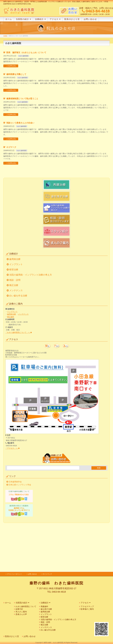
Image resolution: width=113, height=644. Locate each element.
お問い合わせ (32, 574)
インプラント (16, 308)
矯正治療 (14, 329)
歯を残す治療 (46, 609)
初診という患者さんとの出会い (20, 167)
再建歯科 (44, 606)
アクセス (85, 603)
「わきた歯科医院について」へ (19, 376)
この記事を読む (11, 110)
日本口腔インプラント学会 (20, 529)
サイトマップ (47, 574)
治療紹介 (45, 603)
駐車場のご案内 (87, 609)
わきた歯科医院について (26, 606)
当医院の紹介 (22, 603)
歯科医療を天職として (16, 118)
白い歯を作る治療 (18, 340)
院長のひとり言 (12, 636)
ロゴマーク (11, 191)
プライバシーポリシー (14, 574)
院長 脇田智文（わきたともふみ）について (26, 97)
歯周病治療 (15, 303)
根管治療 (14, 314)
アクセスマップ (87, 606)
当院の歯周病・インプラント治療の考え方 (31, 319)
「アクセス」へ (12, 492)
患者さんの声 (21, 614)
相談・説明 (15, 324)
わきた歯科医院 (24, 100)
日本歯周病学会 (15, 526)
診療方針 (19, 609)
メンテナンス (16, 334)
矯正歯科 (11, 361)
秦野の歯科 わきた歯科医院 (54, 643)
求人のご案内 (21, 612)
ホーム (8, 603)
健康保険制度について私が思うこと (22, 143)
